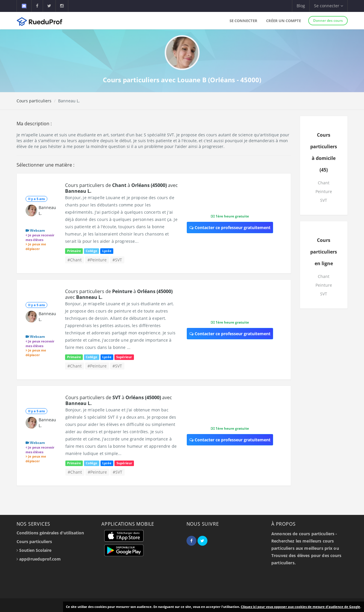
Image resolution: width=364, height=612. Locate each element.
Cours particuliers (34, 101)
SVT (324, 200)
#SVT (117, 260)
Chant (324, 183)
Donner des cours (328, 20)
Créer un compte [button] (284, 21)
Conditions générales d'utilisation (50, 533)
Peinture (324, 191)
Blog (301, 6)
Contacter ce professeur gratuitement (230, 228)
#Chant (75, 260)
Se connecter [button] (329, 6)
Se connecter (243, 21)
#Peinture (97, 260)
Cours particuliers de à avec (121, 188)
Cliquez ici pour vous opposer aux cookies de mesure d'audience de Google (301, 607)
